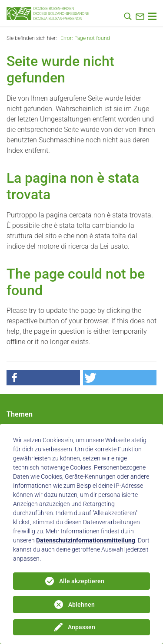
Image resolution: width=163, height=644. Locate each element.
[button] (43, 378)
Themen (20, 414)
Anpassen (81, 627)
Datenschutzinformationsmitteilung (86, 540)
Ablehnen (81, 605)
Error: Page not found (85, 38)
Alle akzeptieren (82, 581)
